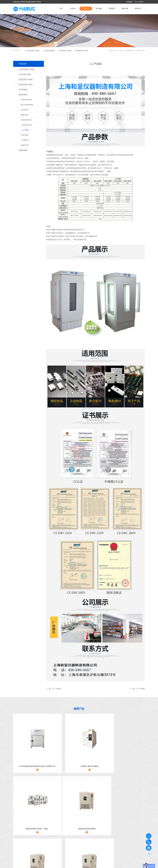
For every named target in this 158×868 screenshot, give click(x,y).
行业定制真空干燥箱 (32, 51)
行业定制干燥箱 (49, 51)
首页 (61, 9)
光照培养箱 (25, 135)
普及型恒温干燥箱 (82, 51)
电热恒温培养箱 (26, 100)
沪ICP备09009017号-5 (54, 865)
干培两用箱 (25, 140)
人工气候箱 (137, 51)
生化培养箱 (25, 110)
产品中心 (86, 9)
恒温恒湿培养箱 (26, 120)
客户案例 (99, 9)
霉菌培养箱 (25, 115)
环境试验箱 (23, 90)
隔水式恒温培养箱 (27, 105)
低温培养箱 (25, 145)
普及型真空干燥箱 (65, 51)
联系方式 (138, 9)
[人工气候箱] (57, 689)
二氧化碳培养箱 (26, 125)
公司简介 (73, 9)
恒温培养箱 (129, 51)
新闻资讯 (112, 9)
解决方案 (125, 9)
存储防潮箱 (23, 150)
